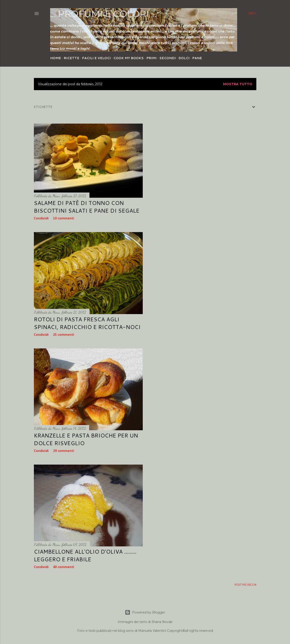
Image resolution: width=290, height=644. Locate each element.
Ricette (71, 58)
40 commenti (64, 567)
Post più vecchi (246, 585)
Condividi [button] (41, 219)
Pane (197, 58)
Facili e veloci (96, 58)
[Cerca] (252, 14)
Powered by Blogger (145, 612)
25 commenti (64, 335)
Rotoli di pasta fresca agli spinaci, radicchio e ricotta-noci (87, 323)
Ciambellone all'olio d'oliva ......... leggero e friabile (85, 555)
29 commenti (64, 451)
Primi (151, 58)
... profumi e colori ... (103, 14)
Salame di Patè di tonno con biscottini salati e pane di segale (87, 207)
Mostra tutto (238, 84)
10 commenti (64, 219)
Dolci (184, 58)
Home (56, 58)
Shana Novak (162, 622)
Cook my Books (129, 58)
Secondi (167, 58)
